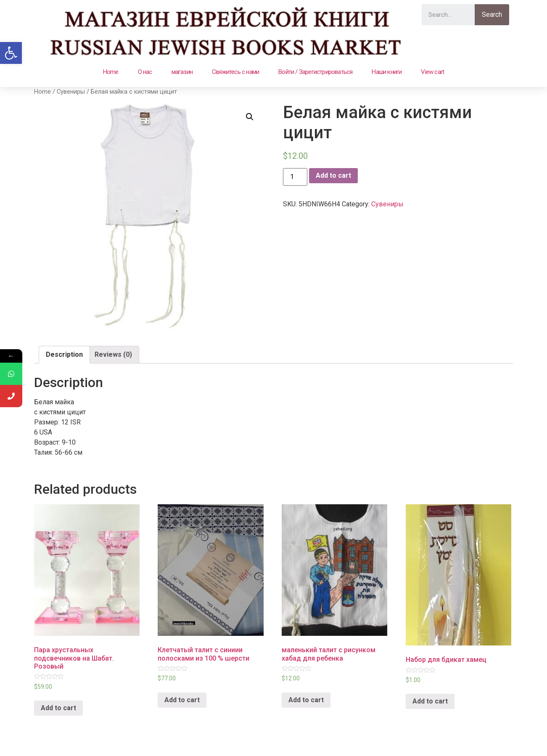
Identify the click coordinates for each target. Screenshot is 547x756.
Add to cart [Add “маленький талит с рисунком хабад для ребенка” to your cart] (306, 700)
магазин (182, 72)
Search (492, 14)
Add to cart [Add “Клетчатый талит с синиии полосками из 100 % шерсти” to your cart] (182, 700)
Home (111, 72)
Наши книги (387, 72)
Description (64, 354)
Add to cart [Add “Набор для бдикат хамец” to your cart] (430, 701)
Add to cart (333, 175)
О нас (145, 72)
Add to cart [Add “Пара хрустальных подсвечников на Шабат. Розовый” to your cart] (58, 708)
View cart (432, 72)
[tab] (64, 355)
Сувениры (71, 92)
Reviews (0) (113, 354)
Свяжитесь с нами (235, 72)
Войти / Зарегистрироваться (315, 72)
